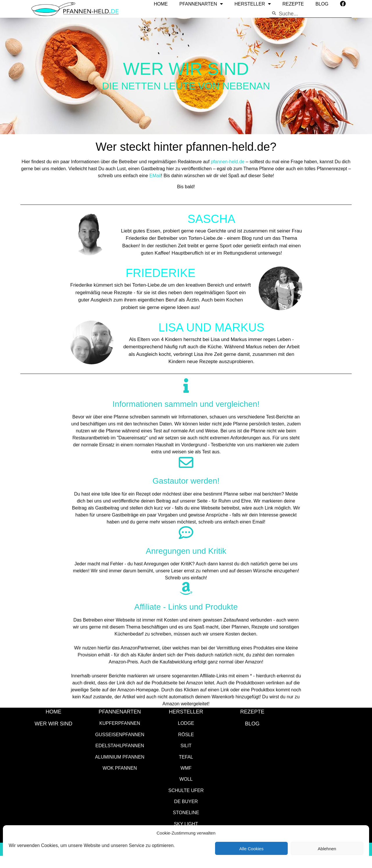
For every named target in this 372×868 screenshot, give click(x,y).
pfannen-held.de (228, 161)
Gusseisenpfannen (120, 734)
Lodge (186, 723)
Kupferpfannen (120, 723)
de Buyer (186, 801)
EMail (155, 175)
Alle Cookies (251, 849)
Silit (186, 745)
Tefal (186, 757)
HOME (53, 711)
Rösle (186, 734)
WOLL (186, 779)
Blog (252, 723)
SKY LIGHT (186, 824)
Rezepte (252, 711)
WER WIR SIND (53, 723)
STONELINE (186, 812)
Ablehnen (327, 849)
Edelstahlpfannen (120, 745)
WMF (186, 768)
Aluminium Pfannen (120, 757)
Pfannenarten (120, 711)
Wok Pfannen (120, 768)
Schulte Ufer (186, 790)
